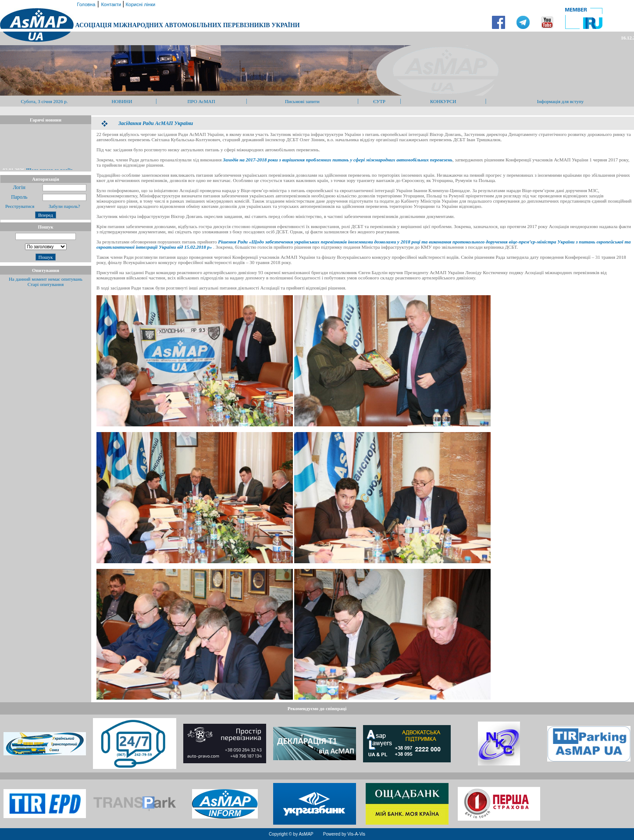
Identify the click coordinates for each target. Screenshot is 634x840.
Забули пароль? (64, 206)
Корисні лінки (140, 4)
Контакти (112, 4)
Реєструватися (19, 206)
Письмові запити (302, 101)
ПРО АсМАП (201, 101)
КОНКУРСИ (443, 101)
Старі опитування (46, 284)
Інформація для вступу (561, 101)
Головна (85, 4)
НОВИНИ (122, 101)
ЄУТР (379, 101)
